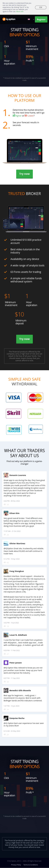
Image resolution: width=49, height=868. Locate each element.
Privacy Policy (16, 865)
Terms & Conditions (31, 865)
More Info (20, 12)
